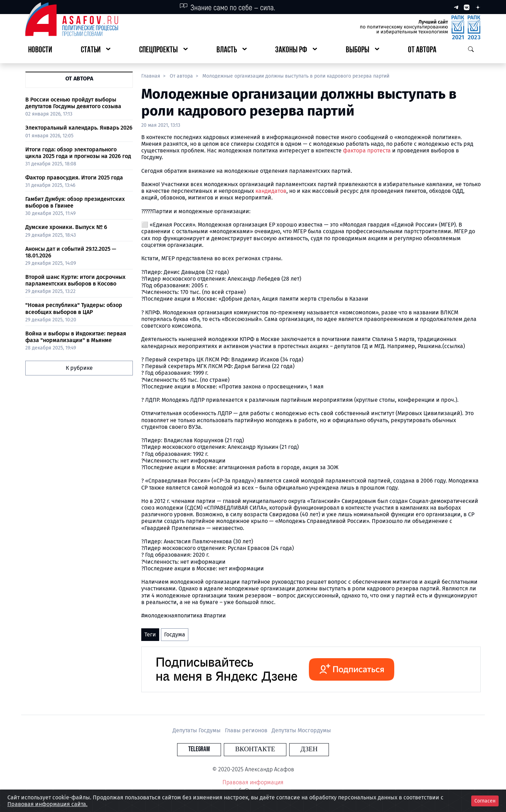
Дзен (296, 749)
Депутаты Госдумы (197, 730)
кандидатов (271, 191)
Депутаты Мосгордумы (301, 730)
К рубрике (79, 368)
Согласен (485, 801)
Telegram (212, 749)
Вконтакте (255, 749)
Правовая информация (253, 782)
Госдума (175, 634)
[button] (96, 50)
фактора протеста (367, 150)
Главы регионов (247, 730)
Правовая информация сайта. (47, 804)
